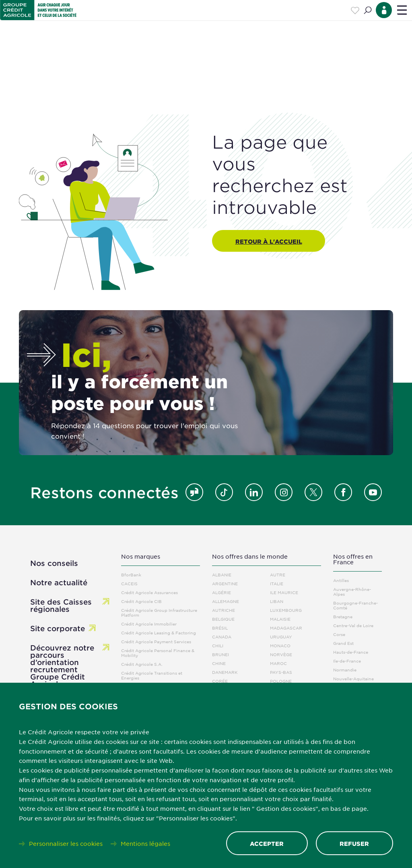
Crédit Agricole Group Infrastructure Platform (159, 612)
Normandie (345, 670)
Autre (278, 575)
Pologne (281, 681)
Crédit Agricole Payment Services (156, 641)
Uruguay (281, 637)
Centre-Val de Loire (353, 625)
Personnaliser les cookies (66, 843)
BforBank (131, 575)
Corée (220, 681)
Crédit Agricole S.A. (142, 664)
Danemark (225, 672)
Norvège (281, 654)
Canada (222, 637)
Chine (219, 663)
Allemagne (226, 601)
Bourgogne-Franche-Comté (355, 605)
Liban (277, 601)
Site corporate (58, 628)
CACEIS (129, 583)
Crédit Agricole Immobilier (149, 624)
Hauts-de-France (351, 652)
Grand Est (343, 643)
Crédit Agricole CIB (141, 601)
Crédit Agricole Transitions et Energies (152, 675)
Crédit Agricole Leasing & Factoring (159, 633)
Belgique (223, 619)
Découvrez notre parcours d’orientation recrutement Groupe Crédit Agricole (62, 666)
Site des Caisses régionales (61, 605)
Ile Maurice (284, 592)
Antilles (341, 580)
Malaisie (280, 619)
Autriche (224, 610)
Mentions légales (145, 843)
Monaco (280, 645)
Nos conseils (54, 563)
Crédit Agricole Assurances (149, 592)
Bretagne (343, 616)
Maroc (278, 663)
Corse (339, 634)
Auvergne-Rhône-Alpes (352, 591)
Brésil (220, 628)
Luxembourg (286, 610)
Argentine (225, 583)
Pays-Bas (281, 672)
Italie (277, 583)
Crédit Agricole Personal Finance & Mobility (158, 653)
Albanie (222, 575)
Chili (218, 645)
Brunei (220, 654)
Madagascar (286, 628)
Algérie (221, 592)
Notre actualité (59, 582)
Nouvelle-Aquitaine (353, 678)
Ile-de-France (347, 661)
